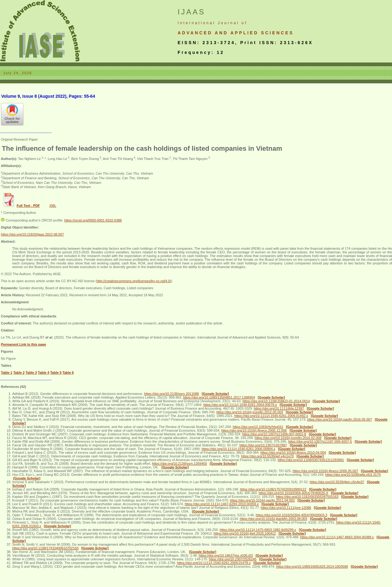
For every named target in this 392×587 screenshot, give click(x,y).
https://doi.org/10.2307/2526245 (233, 559)
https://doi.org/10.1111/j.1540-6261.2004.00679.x (240, 405)
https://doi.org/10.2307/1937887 (263, 445)
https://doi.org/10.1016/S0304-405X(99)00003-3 (292, 515)
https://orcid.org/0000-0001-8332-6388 (93, 220)
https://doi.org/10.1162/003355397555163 (307, 497)
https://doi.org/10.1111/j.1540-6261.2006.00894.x (238, 449)
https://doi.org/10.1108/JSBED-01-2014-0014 (276, 401)
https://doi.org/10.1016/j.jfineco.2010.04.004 (293, 453)
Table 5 (56, 373)
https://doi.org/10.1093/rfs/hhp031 (258, 427)
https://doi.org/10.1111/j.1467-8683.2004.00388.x (337, 537)
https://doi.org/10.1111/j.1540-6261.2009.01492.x (271, 416)
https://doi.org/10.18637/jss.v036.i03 (226, 555)
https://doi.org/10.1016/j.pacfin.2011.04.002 (262, 500)
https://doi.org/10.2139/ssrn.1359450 (179, 464)
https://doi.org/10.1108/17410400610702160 (45, 548)
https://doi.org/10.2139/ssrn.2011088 (171, 394)
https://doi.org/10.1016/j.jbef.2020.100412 (245, 533)
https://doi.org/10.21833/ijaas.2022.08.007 (32, 234)
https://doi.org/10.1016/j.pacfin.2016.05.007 (340, 419)
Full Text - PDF (28, 206)
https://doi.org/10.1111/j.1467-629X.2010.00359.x (222, 504)
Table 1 (7, 373)
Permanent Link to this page (23, 344)
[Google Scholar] (215, 394)
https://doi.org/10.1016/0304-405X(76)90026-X (293, 493)
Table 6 (68, 373)
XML (53, 206)
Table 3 (31, 373)
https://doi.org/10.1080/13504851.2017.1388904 (219, 397)
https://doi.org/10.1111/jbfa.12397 (279, 408)
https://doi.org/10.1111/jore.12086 (286, 508)
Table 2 (19, 373)
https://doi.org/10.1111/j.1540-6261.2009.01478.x (214, 563)
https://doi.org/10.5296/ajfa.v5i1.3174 (353, 475)
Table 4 (44, 373)
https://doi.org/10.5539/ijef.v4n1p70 (267, 456)
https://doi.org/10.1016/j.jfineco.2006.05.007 (325, 471)
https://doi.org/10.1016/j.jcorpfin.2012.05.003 (250, 412)
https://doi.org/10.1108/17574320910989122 (273, 489)
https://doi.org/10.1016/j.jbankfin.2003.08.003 (273, 519)
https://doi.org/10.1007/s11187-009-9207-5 (320, 441)
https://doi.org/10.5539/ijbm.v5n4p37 (337, 482)
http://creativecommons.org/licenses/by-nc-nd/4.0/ (134, 281)
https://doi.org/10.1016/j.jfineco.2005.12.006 (254, 430)
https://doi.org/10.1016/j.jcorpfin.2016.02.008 (288, 438)
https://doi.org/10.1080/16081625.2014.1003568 (312, 566)
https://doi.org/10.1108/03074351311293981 (311, 460)
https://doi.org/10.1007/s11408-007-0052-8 (274, 434)
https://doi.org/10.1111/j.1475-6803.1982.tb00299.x (258, 530)
